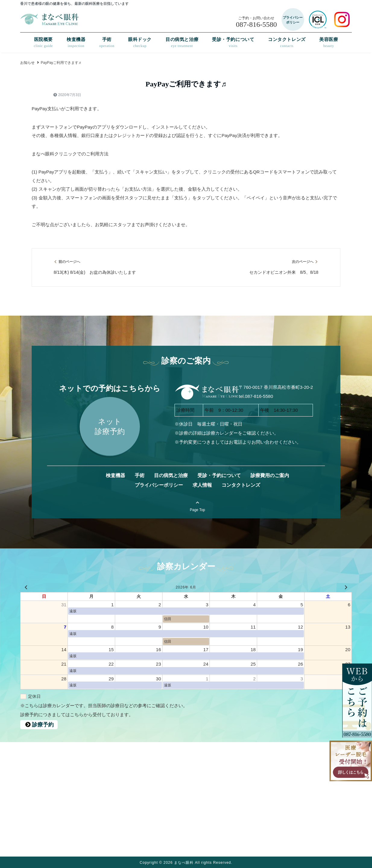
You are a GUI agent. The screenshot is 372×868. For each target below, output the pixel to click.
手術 (107, 42)
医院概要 (43, 42)
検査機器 (76, 42)
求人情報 (202, 485)
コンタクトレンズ (287, 42)
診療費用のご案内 (270, 475)
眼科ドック (140, 42)
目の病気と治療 (182, 42)
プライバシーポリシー (159, 485)
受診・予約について (233, 42)
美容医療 (329, 42)
